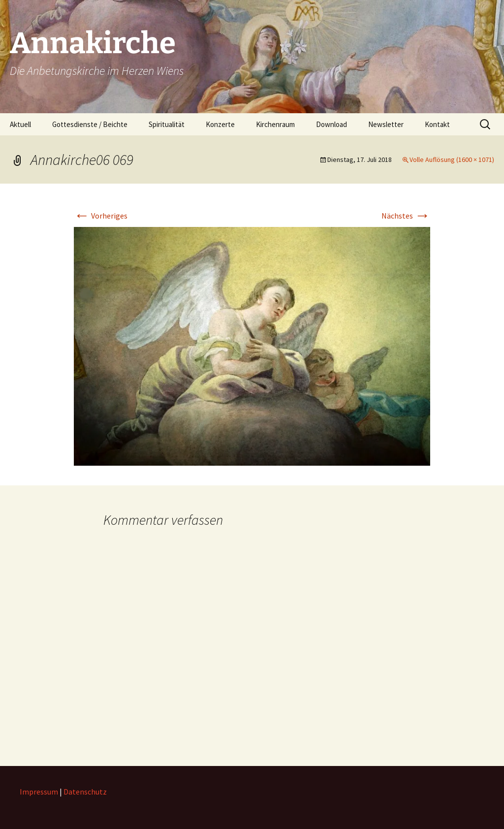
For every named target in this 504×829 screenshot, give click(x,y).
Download (331, 124)
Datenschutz (85, 792)
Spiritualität (167, 124)
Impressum (39, 792)
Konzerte (220, 124)
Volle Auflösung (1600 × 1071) (452, 159)
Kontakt (437, 124)
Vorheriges (101, 216)
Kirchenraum (275, 124)
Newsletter (386, 124)
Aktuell (20, 124)
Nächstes (406, 216)
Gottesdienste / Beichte (90, 124)
